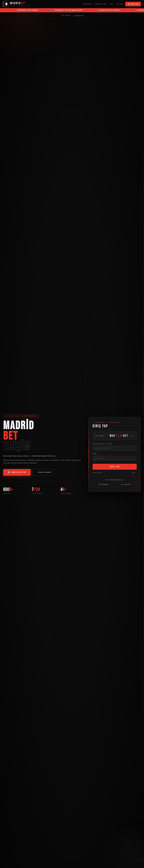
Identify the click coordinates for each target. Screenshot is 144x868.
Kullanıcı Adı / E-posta (102, 444)
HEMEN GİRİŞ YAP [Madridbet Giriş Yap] (17, 472)
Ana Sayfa (66, 16)
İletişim (120, 4)
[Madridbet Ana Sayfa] (17, 4)
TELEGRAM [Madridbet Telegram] (103, 485)
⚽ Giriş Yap (133, 4)
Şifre (95, 454)
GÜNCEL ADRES (43, 472)
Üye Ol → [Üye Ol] (134, 473)
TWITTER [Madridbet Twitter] (126, 485)
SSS (112, 4)
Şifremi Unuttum (97, 473)
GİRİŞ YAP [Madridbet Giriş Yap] (115, 467)
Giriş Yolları (101, 4)
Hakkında (87, 4)
